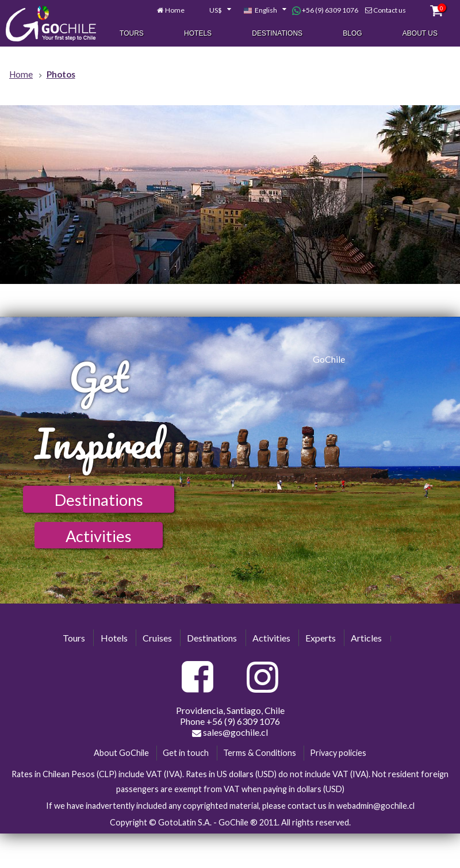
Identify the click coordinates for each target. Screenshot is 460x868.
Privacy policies (338, 753)
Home (175, 11)
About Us (420, 33)
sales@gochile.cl (230, 732)
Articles (366, 638)
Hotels (198, 33)
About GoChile (121, 753)
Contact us (390, 11)
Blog (352, 33)
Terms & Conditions (260, 753)
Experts (321, 638)
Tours (132, 33)
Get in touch (186, 753)
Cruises (157, 638)
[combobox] (214, 11)
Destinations (277, 33)
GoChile (329, 359)
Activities (99, 536)
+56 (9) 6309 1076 (325, 11)
